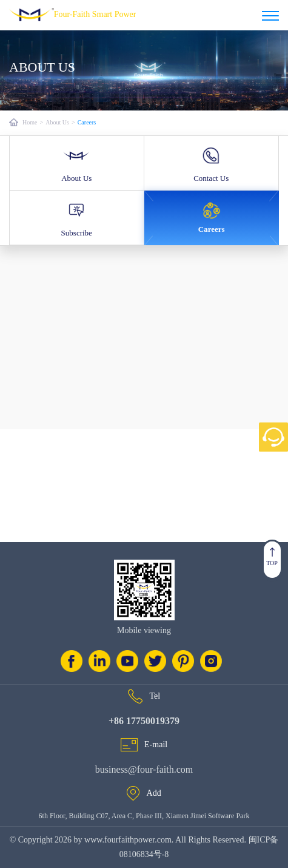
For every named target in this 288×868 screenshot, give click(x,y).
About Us (57, 122)
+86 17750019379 (144, 721)
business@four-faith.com (144, 769)
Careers (87, 122)
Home (30, 122)
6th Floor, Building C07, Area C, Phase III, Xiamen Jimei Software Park (144, 816)
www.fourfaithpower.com (127, 840)
